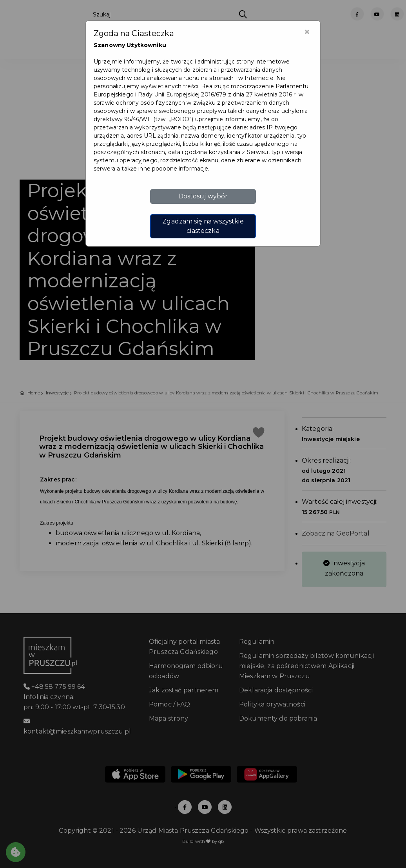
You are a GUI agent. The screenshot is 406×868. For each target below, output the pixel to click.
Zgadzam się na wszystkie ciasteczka (203, 226)
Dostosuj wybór (203, 196)
